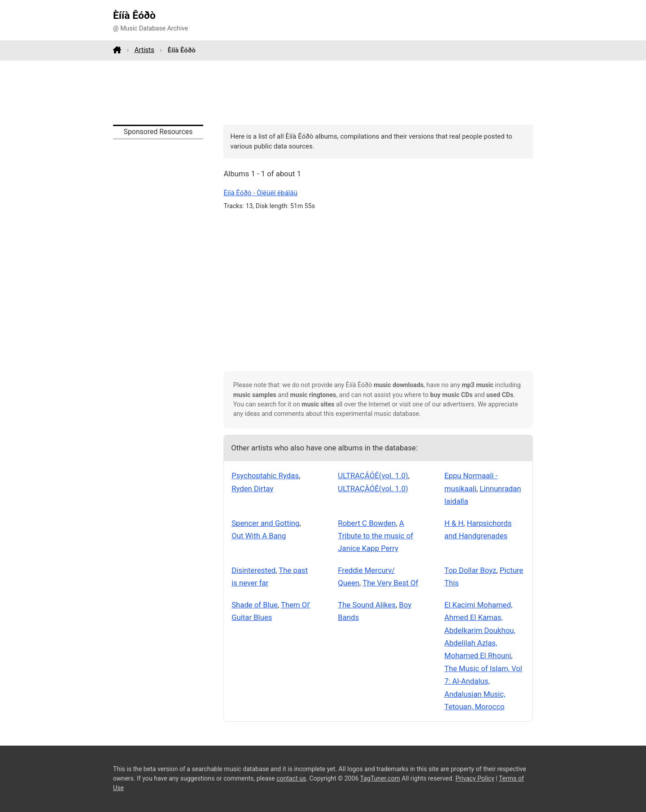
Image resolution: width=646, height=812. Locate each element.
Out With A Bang (259, 536)
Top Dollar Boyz (471, 570)
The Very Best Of (390, 583)
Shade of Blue (255, 605)
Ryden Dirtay (252, 489)
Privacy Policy (475, 778)
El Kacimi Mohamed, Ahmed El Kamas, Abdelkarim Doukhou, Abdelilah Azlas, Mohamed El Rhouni (480, 630)
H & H (454, 523)
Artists (144, 50)
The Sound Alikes (367, 605)
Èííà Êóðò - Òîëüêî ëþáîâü (260, 193)
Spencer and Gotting (265, 523)
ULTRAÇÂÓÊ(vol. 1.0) (373, 476)
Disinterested (253, 570)
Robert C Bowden (367, 523)
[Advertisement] (323, 92)
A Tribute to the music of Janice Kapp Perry (375, 536)
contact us (291, 778)
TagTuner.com (380, 778)
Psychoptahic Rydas (265, 476)
